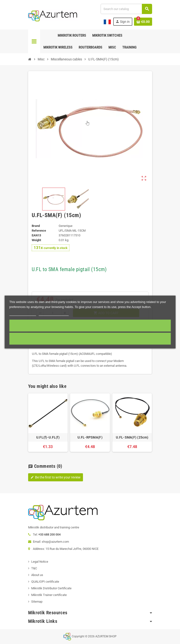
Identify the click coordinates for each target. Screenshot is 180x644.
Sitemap (37, 602)
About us (37, 575)
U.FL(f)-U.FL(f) (48, 437)
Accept (90, 325)
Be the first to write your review (56, 477)
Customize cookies (54, 314)
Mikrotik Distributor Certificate (51, 588)
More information (23, 314)
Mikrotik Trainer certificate (49, 595)
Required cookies (90, 339)
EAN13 (36, 235)
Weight (36, 240)
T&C (34, 568)
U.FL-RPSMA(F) (90, 437)
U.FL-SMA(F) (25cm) (132, 437)
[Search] (126, 9)
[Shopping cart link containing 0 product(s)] (143, 22)
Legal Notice (40, 562)
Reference (39, 231)
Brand (36, 226)
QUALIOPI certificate (45, 582)
